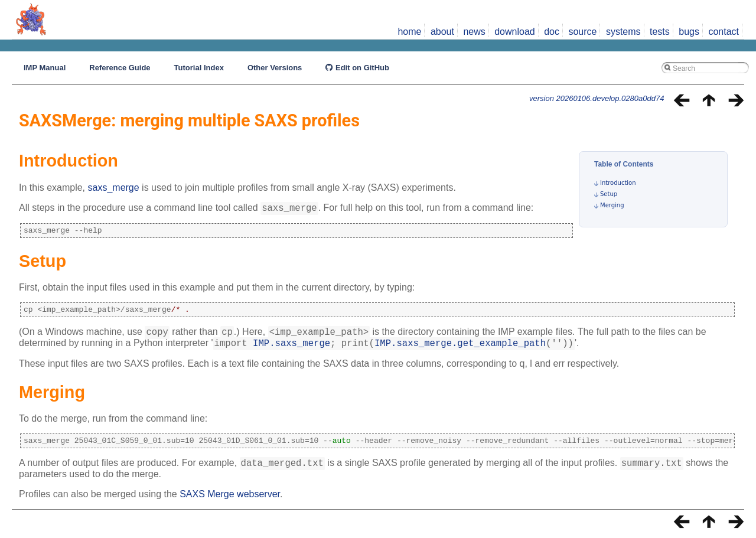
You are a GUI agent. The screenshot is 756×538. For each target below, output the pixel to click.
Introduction (618, 183)
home (409, 32)
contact (724, 32)
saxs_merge (114, 188)
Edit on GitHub (357, 68)
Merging (612, 205)
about (442, 32)
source (582, 32)
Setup (609, 194)
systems (623, 32)
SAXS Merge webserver (230, 501)
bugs (689, 32)
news (474, 32)
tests (660, 32)
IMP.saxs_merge (291, 348)
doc (552, 32)
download (515, 32)
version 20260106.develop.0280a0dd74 (597, 98)
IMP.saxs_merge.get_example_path (460, 348)
